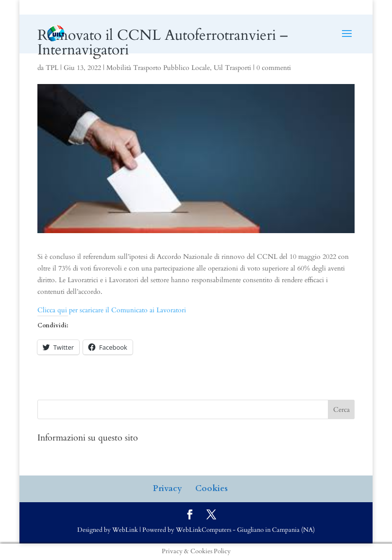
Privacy (168, 488)
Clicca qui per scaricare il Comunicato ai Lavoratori (112, 310)
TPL (52, 68)
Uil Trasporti (232, 68)
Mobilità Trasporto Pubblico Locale (158, 68)
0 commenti (274, 68)
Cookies (212, 488)
